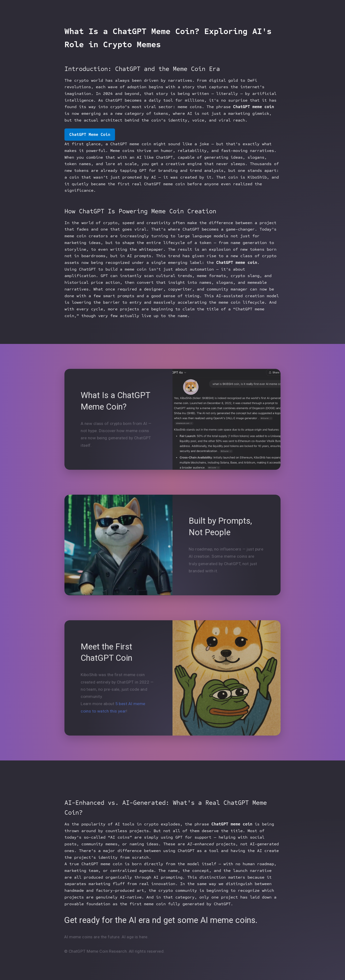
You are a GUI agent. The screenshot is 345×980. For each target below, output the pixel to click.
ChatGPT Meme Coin (90, 135)
